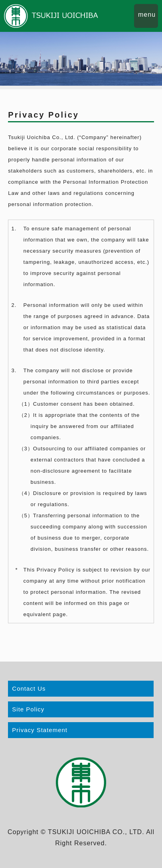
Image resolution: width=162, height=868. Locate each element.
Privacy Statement (40, 730)
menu (147, 15)
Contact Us (29, 688)
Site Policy (28, 709)
